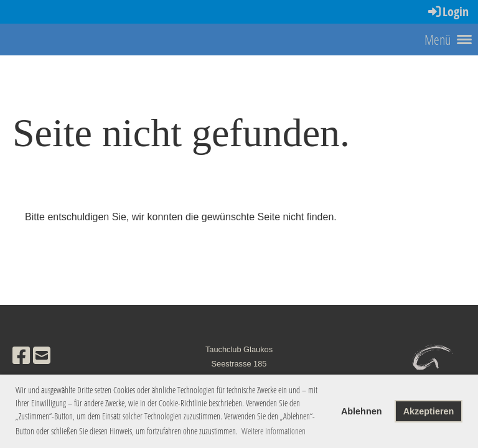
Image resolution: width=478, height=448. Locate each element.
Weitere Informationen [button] (274, 431)
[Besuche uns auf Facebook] (21, 356)
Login (448, 12)
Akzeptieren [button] (429, 411)
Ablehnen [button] (362, 411)
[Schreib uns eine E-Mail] (42, 356)
